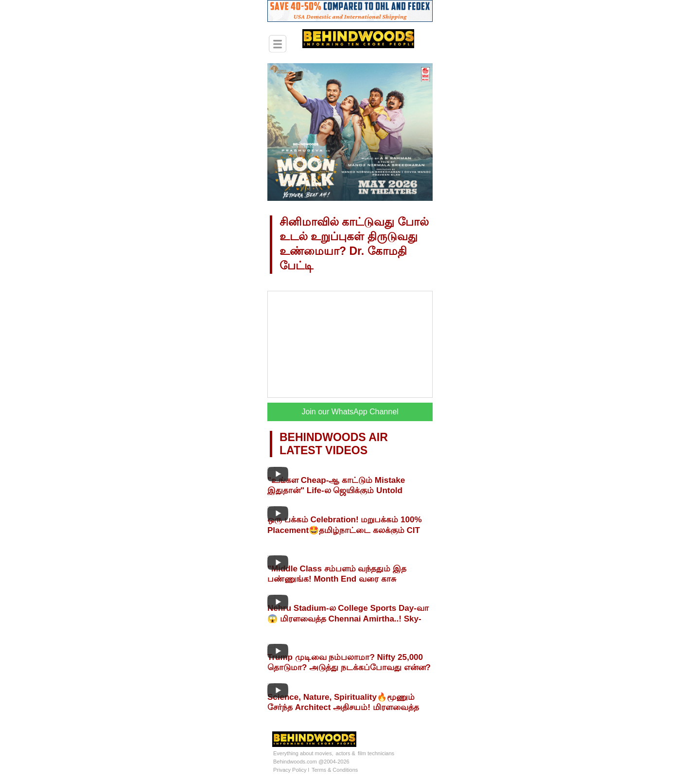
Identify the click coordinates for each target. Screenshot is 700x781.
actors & (346, 753)
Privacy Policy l (291, 770)
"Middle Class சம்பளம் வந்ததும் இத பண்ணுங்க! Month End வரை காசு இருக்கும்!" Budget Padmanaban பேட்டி (345, 579)
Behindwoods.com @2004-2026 (311, 762)
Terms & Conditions (335, 770)
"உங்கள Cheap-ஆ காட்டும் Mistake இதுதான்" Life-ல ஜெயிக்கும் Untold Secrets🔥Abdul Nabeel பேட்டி (336, 491)
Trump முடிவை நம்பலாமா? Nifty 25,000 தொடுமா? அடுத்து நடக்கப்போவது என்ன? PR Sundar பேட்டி (349, 667)
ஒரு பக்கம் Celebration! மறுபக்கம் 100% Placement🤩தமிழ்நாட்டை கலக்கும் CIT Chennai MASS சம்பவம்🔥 (345, 530)
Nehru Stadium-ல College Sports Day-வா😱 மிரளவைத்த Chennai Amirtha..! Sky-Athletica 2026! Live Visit (348, 619)
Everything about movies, (303, 753)
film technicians (376, 753)
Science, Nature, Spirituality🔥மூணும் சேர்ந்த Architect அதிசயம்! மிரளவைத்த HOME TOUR (343, 707)
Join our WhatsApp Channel (350, 412)
